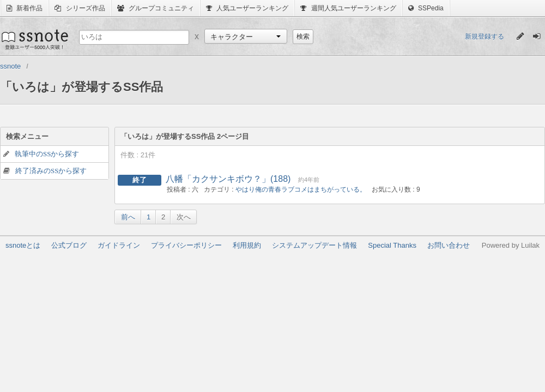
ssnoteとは (23, 245)
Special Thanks (392, 245)
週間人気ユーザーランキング (348, 8)
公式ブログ (69, 245)
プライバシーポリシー (186, 245)
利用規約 (247, 245)
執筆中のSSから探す (47, 154)
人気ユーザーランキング (247, 8)
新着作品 (25, 8)
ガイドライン (119, 245)
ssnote (34, 39)
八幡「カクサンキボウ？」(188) (228, 179)
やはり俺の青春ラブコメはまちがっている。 (301, 189)
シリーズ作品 (80, 8)
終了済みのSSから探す (51, 171)
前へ (128, 217)
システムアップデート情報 (314, 245)
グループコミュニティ (156, 8)
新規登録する (485, 36)
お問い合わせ (449, 245)
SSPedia (426, 8)
